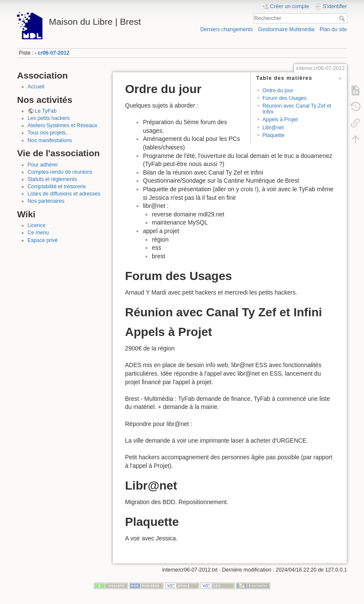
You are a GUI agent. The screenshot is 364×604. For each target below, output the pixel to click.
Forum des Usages (285, 98)
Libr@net (273, 128)
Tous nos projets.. (48, 133)
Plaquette (274, 135)
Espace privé (43, 240)
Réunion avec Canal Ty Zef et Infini (297, 109)
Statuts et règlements (52, 179)
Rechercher (343, 18)
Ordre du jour (278, 90)
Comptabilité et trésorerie (57, 187)
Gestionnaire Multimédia (286, 29)
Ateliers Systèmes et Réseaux (63, 125)
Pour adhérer (43, 165)
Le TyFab (46, 111)
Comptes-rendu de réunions (60, 172)
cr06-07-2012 (53, 53)
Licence (37, 225)
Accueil (36, 87)
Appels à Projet (280, 120)
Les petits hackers (49, 118)
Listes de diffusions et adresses (64, 194)
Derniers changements (226, 29)
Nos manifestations (50, 140)
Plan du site (333, 29)
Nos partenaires (46, 201)
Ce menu (38, 233)
